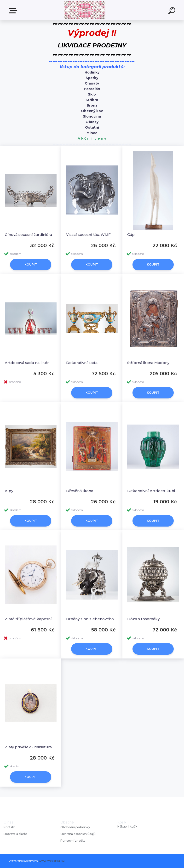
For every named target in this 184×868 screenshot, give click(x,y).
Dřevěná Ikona (80, 491)
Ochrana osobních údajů (78, 834)
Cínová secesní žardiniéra (28, 235)
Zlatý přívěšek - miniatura (28, 747)
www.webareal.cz (52, 861)
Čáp (131, 235)
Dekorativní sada (82, 363)
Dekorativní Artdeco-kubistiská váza (153, 491)
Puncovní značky (73, 841)
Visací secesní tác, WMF (88, 235)
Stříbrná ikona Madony (148, 363)
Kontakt (10, 827)
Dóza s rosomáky (143, 619)
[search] (172, 11)
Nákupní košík (127, 827)
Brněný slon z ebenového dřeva (92, 619)
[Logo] (85, 10)
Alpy (9, 491)
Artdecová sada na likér (27, 363)
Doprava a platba (15, 834)
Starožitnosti (14, 11)
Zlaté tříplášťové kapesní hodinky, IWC (31, 619)
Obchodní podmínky (75, 827)
